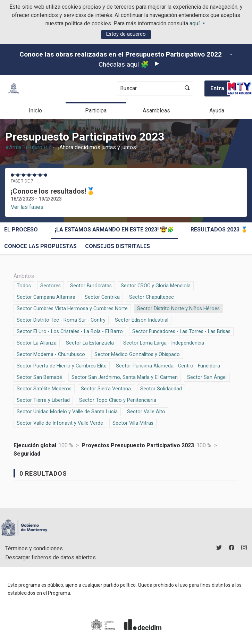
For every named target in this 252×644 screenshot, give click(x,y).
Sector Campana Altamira (46, 297)
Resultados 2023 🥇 (219, 230)
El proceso (21, 230)
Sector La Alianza (37, 342)
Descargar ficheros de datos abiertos (51, 557)
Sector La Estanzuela (90, 342)
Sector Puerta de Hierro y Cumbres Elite (62, 365)
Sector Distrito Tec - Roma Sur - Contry (61, 320)
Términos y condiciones (34, 548)
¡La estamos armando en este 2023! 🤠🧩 (114, 230)
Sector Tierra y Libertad (43, 400)
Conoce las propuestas (40, 246)
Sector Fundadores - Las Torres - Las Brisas (181, 331)
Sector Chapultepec (152, 297)
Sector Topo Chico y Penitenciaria (118, 400)
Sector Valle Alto (146, 411)
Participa (96, 111)
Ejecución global (35, 445)
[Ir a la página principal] (14, 88)
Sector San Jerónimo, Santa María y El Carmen (125, 377)
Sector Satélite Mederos (44, 388)
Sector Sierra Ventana (106, 388)
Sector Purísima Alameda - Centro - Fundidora (168, 365)
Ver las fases (27, 207)
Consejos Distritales (117, 246)
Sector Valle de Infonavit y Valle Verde (60, 423)
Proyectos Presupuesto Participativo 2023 (138, 445)
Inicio (35, 111)
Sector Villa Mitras (133, 423)
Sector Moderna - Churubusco (51, 354)
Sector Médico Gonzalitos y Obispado (137, 354)
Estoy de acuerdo (126, 34)
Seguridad (27, 454)
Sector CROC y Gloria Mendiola (156, 285)
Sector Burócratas (91, 285)
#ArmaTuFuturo (27, 147)
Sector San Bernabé (39, 377)
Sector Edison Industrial (142, 320)
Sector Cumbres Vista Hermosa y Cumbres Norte (72, 308)
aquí (198, 23)
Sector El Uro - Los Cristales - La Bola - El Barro (70, 331)
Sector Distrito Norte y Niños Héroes (178, 308)
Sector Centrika (102, 297)
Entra (217, 88)
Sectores (51, 285)
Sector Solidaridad (161, 388)
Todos (24, 285)
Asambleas (156, 111)
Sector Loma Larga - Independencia (164, 342)
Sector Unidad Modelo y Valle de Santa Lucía (67, 411)
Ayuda (217, 111)
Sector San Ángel (207, 377)
